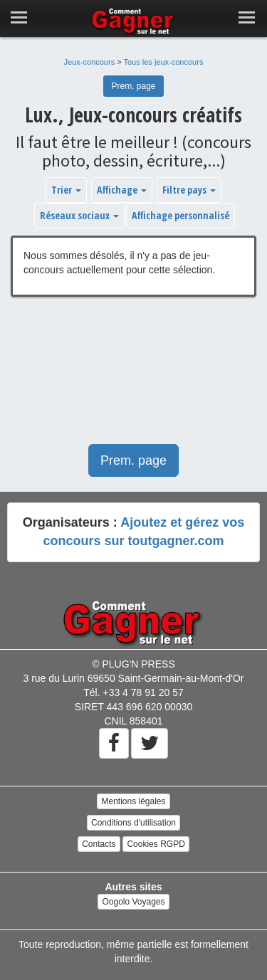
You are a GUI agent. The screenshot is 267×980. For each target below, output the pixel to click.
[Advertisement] (133, 378)
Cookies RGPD (156, 844)
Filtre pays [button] (189, 190)
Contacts (99, 844)
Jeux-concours (90, 62)
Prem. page (133, 86)
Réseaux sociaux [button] (79, 215)
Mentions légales (133, 801)
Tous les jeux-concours (164, 62)
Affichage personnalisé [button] (180, 215)
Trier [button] (66, 190)
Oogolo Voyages (133, 902)
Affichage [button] (122, 190)
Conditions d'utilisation (133, 823)
